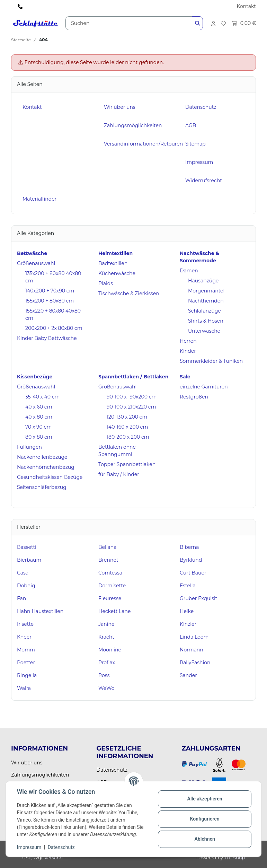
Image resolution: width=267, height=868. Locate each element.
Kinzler (188, 624)
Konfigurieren (204, 819)
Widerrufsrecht (204, 181)
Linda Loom (194, 637)
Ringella (27, 675)
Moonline (110, 650)
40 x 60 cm (39, 407)
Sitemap (195, 144)
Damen (189, 271)
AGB (191, 125)
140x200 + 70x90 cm (50, 291)
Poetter (26, 663)
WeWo (106, 688)
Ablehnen (204, 839)
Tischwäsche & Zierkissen (129, 293)
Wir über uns (120, 107)
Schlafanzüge (204, 311)
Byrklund (191, 560)
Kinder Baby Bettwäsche (47, 338)
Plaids (106, 283)
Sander (188, 675)
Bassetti (27, 547)
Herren (188, 341)
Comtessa (110, 573)
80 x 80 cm (39, 437)
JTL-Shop (234, 858)
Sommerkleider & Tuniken (211, 361)
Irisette (25, 624)
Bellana (108, 547)
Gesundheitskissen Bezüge (50, 477)
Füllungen (29, 447)
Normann (192, 650)
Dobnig (26, 586)
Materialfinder (39, 199)
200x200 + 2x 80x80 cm (54, 328)
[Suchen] (129, 23)
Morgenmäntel (206, 291)
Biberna (189, 547)
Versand (54, 858)
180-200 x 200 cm (128, 437)
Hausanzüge (203, 281)
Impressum (29, 847)
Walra (24, 688)
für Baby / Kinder (119, 474)
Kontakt (246, 6)
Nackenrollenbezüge (42, 457)
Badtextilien (113, 263)
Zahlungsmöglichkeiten (133, 125)
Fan (21, 598)
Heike (187, 611)
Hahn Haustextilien (40, 611)
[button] (213, 23)
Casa (23, 573)
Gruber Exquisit (198, 598)
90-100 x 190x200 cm (132, 397)
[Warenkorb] (242, 23)
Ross (104, 675)
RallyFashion (195, 663)
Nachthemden (206, 301)
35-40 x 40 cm (42, 397)
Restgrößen (194, 397)
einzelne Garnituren (204, 387)
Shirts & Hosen (206, 321)
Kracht (106, 637)
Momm (26, 650)
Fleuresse (110, 598)
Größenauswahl (36, 263)
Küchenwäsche (117, 273)
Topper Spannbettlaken (127, 464)
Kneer (24, 637)
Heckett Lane (114, 611)
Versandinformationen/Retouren (143, 144)
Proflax (107, 663)
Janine (106, 624)
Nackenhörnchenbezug (46, 467)
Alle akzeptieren (204, 799)
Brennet (108, 560)
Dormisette (112, 586)
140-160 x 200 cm (127, 427)
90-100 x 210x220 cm (131, 407)
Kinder (188, 351)
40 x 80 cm (39, 417)
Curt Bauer (193, 573)
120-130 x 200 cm (127, 417)
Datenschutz (61, 847)
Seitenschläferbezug (42, 487)
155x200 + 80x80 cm (50, 301)
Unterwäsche (204, 331)
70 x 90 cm (38, 427)
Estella (188, 586)
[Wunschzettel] (223, 23)
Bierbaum (29, 560)
